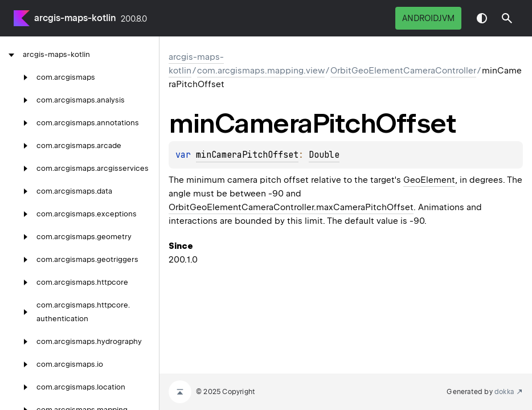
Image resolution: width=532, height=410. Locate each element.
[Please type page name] (507, 18)
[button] (507, 18)
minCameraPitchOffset (247, 155)
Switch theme (482, 18)
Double (324, 155)
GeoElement (429, 180)
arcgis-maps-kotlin (75, 18)
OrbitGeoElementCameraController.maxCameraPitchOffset (291, 207)
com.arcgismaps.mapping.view (261, 71)
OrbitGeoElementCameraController (403, 71)
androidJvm (428, 18)
